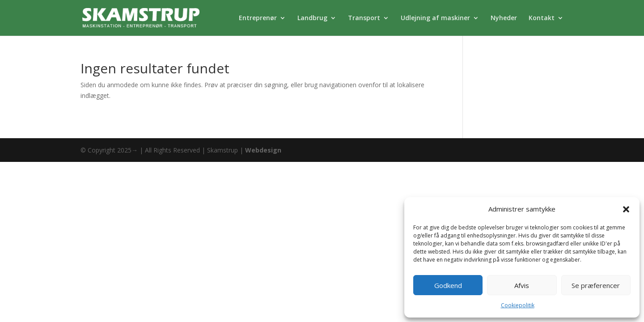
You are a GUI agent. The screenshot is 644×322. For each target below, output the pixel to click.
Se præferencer (596, 285)
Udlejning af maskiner (435, 18)
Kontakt (542, 18)
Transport (364, 18)
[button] (626, 209)
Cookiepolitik (518, 305)
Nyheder (504, 18)
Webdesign (263, 150)
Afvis (522, 285)
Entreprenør (258, 18)
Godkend (448, 285)
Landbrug (312, 18)
